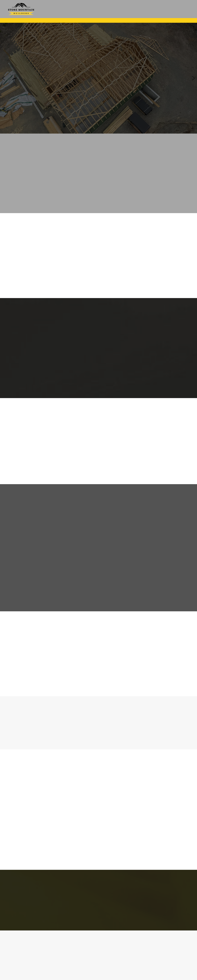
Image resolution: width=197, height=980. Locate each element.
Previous (4, 78)
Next (193, 78)
